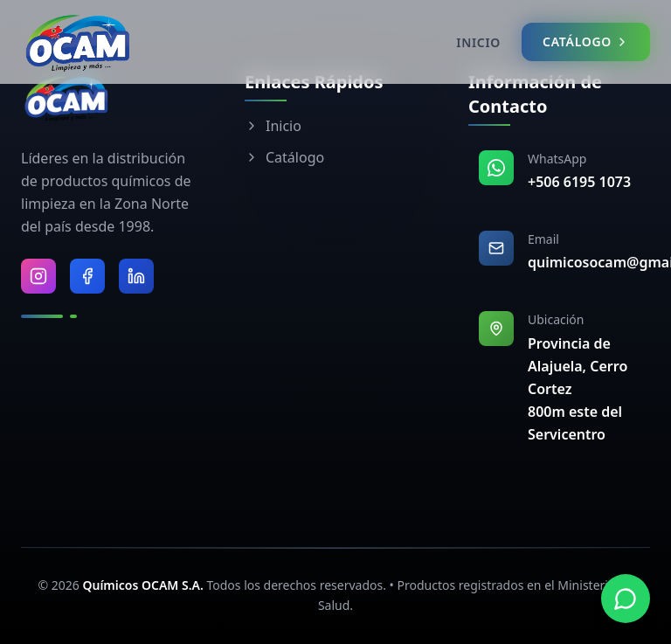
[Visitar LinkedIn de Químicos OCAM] (136, 276)
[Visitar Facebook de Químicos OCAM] (87, 276)
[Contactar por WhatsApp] (626, 599)
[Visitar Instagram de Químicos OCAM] (38, 276)
